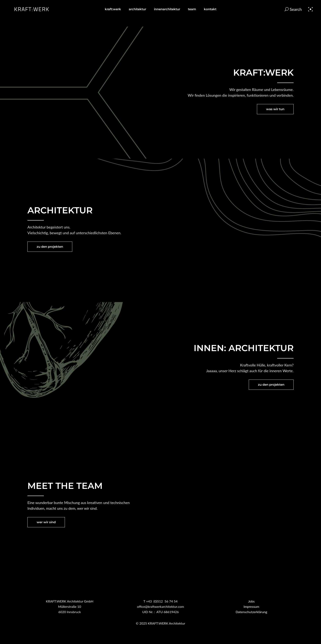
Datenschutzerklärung (251, 612)
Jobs (251, 601)
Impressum (251, 606)
